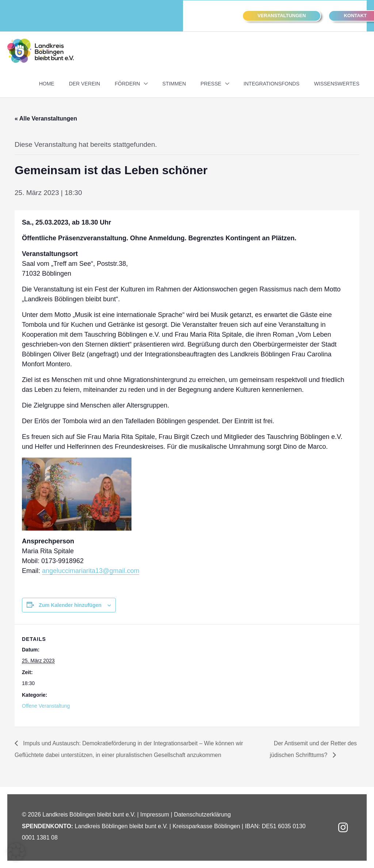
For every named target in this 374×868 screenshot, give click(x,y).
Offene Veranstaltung (46, 706)
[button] (282, 16)
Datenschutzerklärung (202, 815)
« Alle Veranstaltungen (46, 118)
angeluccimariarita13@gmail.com (91, 570)
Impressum (155, 815)
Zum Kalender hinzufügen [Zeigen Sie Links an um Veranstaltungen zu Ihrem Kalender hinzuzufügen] (70, 605)
